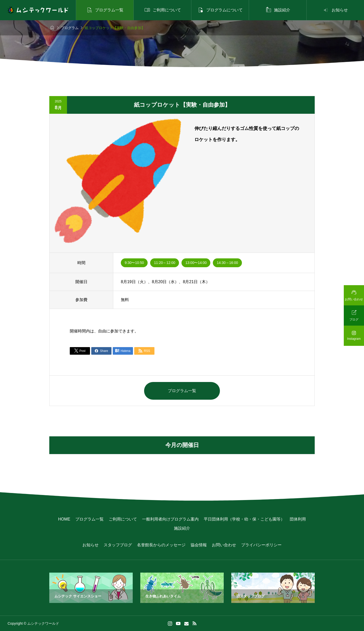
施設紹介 (182, 528)
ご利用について (123, 519)
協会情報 (199, 545)
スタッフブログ (118, 545)
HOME (64, 519)
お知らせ (90, 545)
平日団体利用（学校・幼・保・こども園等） (244, 519)
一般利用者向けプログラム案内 (170, 519)
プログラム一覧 (182, 391)
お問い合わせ (224, 545)
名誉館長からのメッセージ (161, 545)
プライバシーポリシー (261, 545)
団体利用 (298, 519)
